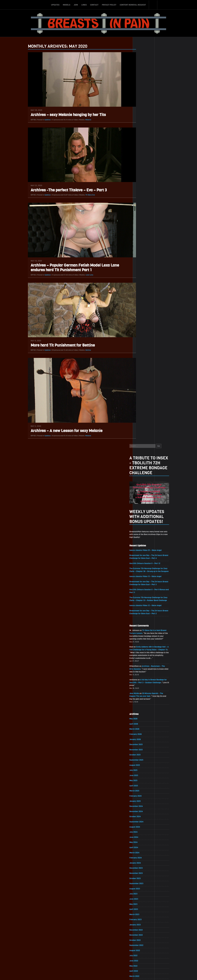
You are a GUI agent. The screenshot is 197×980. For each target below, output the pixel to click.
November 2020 (144, 668)
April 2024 (141, 455)
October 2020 (143, 673)
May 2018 (141, 824)
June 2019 (141, 757)
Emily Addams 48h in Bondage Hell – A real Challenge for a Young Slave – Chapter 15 (156, 255)
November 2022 (144, 543)
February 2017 (143, 902)
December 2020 (144, 663)
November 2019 (144, 731)
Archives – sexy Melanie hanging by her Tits (61, 115)
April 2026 (141, 330)
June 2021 (141, 632)
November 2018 (144, 793)
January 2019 (142, 783)
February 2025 (143, 403)
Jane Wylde (142, 299)
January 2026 (143, 345)
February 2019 (143, 777)
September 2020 (144, 679)
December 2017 (144, 850)
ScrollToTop (99, 962)
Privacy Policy (109, 4)
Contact (94, 4)
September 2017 (144, 866)
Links (84, 4)
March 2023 (142, 522)
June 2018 (141, 819)
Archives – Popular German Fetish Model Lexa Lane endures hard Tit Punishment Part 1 (67, 268)
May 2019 (141, 762)
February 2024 (143, 465)
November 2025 (144, 356)
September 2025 (144, 366)
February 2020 (143, 715)
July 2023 (141, 502)
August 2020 (142, 684)
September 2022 (144, 554)
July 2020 (141, 689)
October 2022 (143, 548)
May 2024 (141, 450)
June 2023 (141, 507)
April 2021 (141, 642)
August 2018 (142, 809)
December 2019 (144, 725)
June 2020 (141, 694)
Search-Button (153, 5)
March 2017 (142, 897)
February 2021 (143, 653)
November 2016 (144, 918)
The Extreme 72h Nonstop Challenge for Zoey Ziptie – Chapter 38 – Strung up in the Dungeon (156, 173)
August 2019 (142, 746)
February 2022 (143, 590)
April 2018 (141, 830)
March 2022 (142, 585)
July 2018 (141, 814)
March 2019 (142, 772)
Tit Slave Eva (83, 195)
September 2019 (144, 741)
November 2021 (144, 606)
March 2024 (142, 460)
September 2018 (144, 804)
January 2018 (142, 845)
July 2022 (141, 564)
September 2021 (144, 616)
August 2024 (142, 434)
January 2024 (143, 470)
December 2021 (144, 601)
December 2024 (144, 413)
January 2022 (143, 595)
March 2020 (142, 710)
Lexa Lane (82, 275)
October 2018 (142, 798)
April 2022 (141, 580)
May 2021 (141, 637)
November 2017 (144, 856)
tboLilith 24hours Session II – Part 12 (153, 164)
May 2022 (141, 575)
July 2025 (141, 377)
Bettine (81, 350)
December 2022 (144, 538)
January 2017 (142, 908)
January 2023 (143, 533)
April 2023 (141, 517)
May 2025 (141, 387)
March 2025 (142, 398)
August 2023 (142, 496)
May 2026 (141, 325)
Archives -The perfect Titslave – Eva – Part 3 (61, 190)
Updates (55, 4)
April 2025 (141, 392)
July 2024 (141, 439)
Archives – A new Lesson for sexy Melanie (59, 431)
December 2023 (144, 476)
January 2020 (143, 720)
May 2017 (141, 887)
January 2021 (142, 658)
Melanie (81, 120)
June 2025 (141, 382)
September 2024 (144, 429)
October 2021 (142, 611)
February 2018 (143, 840)
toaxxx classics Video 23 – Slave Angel (153, 151)
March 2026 (142, 335)
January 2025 (143, 408)
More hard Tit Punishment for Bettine (55, 345)
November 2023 (144, 481)
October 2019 (142, 736)
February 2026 (143, 340)
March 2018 (142, 835)
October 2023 (143, 486)
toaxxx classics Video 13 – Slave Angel (153, 181)
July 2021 (141, 627)
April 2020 (141, 705)
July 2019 (141, 751)
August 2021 (142, 621)
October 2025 (143, 361)
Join (76, 4)
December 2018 (144, 788)
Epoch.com (163, 948)
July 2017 (141, 876)
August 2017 (142, 871)
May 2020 (141, 699)
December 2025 (144, 351)
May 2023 (141, 512)
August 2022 (142, 559)
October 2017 (142, 861)
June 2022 (141, 569)
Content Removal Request (133, 4)
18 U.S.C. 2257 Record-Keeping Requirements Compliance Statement (109, 975)
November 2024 (144, 418)
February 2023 (143, 528)
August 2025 (142, 372)
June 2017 (141, 882)
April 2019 (141, 767)
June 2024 (141, 444)
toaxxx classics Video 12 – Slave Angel (153, 210)
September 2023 (144, 491)
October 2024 (143, 424)
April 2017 (141, 892)
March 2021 (142, 647)
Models (66, 4)
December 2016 (144, 913)
